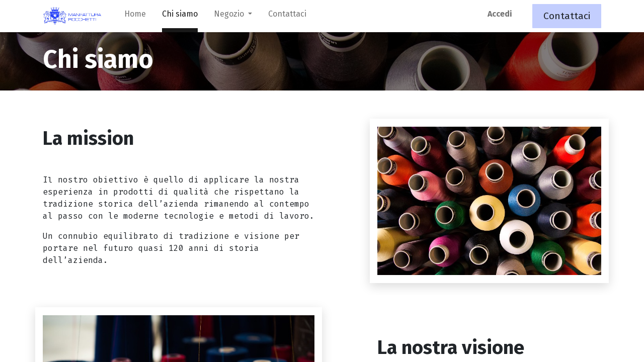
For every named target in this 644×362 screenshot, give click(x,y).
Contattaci (567, 16)
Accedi (500, 14)
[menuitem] (135, 16)
